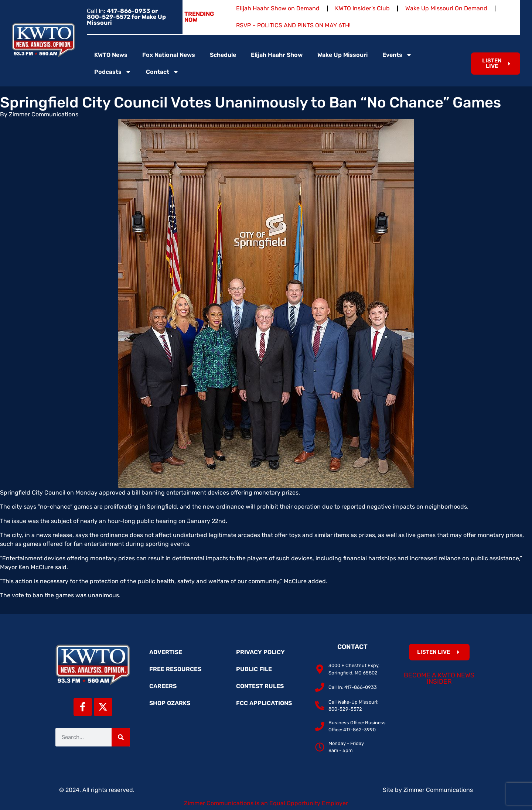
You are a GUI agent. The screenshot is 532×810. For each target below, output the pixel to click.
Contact (162, 72)
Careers (163, 686)
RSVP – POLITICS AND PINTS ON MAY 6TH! (293, 25)
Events (397, 55)
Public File (254, 669)
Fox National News (169, 55)
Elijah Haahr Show (277, 55)
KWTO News (111, 55)
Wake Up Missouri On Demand (446, 8)
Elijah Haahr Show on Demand (278, 8)
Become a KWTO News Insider (439, 679)
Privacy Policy (260, 652)
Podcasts (113, 72)
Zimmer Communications (438, 790)
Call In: (126, 17)
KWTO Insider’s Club (362, 8)
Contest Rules (260, 686)
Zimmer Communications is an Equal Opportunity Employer (266, 803)
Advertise (166, 652)
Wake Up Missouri (342, 55)
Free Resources (175, 669)
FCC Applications (264, 703)
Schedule (223, 55)
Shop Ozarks (170, 703)
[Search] (121, 737)
